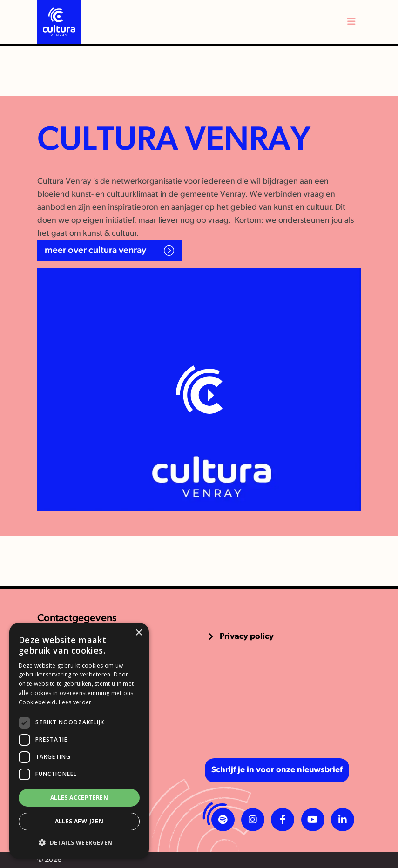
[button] (79, 843)
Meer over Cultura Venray (95, 251)
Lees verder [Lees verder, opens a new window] (75, 702)
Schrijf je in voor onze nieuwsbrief (277, 770)
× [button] (138, 633)
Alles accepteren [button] (79, 798)
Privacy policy (247, 637)
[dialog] (79, 741)
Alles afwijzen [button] (79, 821)
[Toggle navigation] (351, 22)
